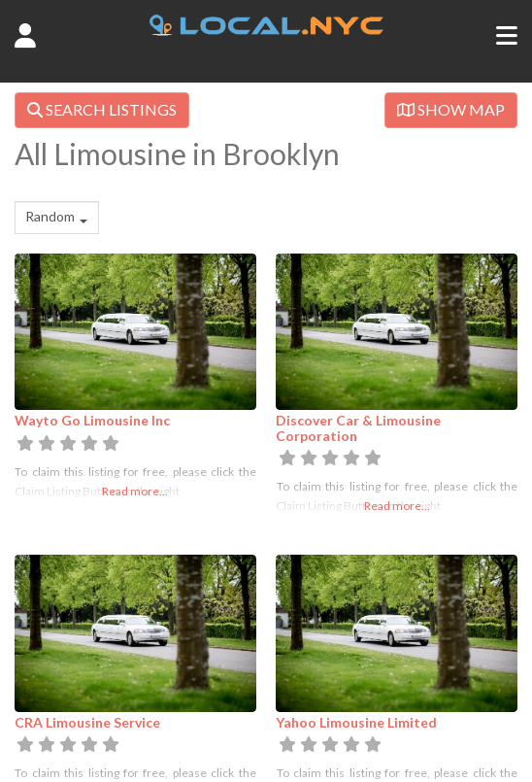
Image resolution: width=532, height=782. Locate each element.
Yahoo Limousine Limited (356, 722)
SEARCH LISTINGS (102, 109)
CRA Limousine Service (87, 722)
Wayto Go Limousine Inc (92, 420)
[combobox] (57, 218)
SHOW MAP (451, 109)
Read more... (135, 491)
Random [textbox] (50, 216)
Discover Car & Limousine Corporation (358, 427)
